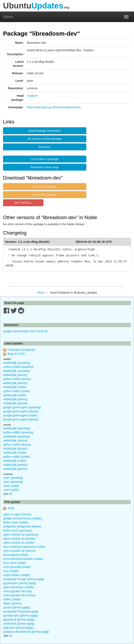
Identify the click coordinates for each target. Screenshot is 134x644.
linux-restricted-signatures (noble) (24, 547)
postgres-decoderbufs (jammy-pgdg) (26, 632)
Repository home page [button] (45, 167)
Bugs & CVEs (16, 354)
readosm (32, 96)
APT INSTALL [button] (23, 203)
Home (8, 17)
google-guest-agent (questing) (22, 407)
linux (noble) (11, 571)
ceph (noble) (11, 486)
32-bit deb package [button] (45, 187)
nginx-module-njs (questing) (21, 535)
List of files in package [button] (45, 159)
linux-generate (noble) (17, 567)
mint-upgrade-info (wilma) (19, 595)
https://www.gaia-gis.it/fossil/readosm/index (54, 107)
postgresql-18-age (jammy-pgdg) (24, 579)
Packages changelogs (22, 350)
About (41, 293)
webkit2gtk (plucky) (15, 375)
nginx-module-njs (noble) (19, 543)
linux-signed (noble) (16, 555)
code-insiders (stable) (17, 575)
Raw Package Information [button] (45, 131)
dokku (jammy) (13, 603)
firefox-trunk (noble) (15, 522)
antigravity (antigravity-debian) (22, 526)
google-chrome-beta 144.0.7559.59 (25, 331)
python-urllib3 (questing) (18, 367)
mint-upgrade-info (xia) (17, 591)
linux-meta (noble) (15, 563)
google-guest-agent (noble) (20, 415)
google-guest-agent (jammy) (21, 419)
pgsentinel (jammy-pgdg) (19, 620)
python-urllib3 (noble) (17, 391)
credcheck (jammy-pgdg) (19, 624)
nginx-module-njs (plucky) (19, 539)
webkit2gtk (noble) (15, 387)
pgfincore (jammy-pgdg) (18, 628)
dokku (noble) (12, 599)
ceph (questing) (13, 478)
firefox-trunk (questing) (17, 530)
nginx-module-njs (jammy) (20, 551)
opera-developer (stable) (19, 587)
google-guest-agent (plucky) (21, 411)
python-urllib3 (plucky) (17, 379)
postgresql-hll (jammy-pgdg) (21, 611)
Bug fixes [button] (45, 147)
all (11, 494)
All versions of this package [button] (45, 139)
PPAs (11, 508)
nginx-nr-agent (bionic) (17, 514)
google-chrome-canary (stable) (23, 518)
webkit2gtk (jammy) (15, 399)
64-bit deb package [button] (45, 195)
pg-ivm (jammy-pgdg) (17, 607)
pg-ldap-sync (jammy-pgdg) (20, 615)
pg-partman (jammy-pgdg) (20, 583)
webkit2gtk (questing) (17, 363)
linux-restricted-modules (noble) (23, 559)
